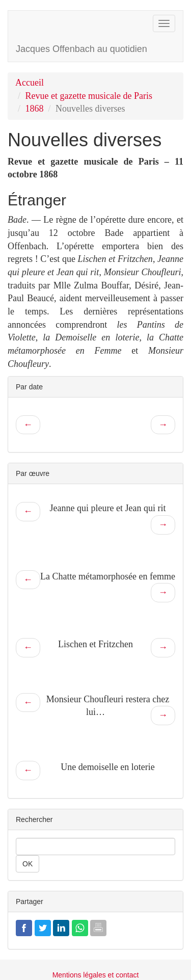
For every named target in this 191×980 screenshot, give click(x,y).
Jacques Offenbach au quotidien (81, 49)
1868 (35, 109)
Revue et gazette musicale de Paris (89, 96)
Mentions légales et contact (96, 975)
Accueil (30, 83)
